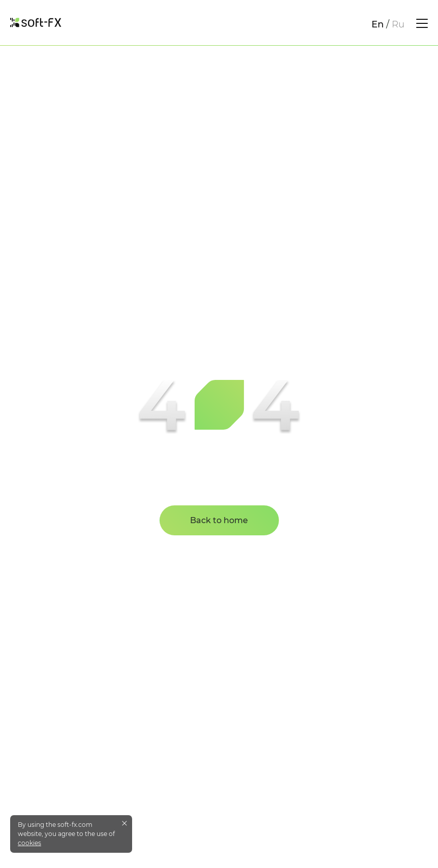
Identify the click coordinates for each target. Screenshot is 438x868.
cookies (29, 843)
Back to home (219, 520)
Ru (398, 24)
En (378, 24)
